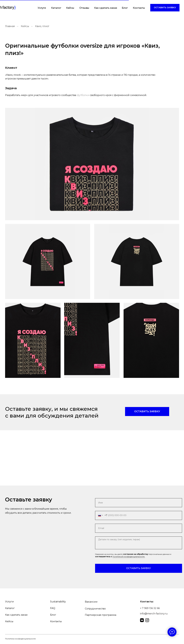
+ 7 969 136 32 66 (150, 608)
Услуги (42, 8)
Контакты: (147, 602)
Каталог (56, 8)
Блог (125, 8)
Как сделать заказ (106, 8)
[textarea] (139, 543)
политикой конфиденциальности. (129, 557)
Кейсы (70, 8)
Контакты (139, 8)
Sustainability (58, 602)
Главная (10, 26)
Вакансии (91, 602)
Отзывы (84, 8)
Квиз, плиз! (42, 26)
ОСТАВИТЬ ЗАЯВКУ (138, 568)
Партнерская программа (101, 615)
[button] (165, 8)
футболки (83, 95)
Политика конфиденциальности (20, 639)
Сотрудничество (95, 609)
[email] (139, 528)
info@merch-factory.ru (154, 614)
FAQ (53, 608)
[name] (139, 503)
